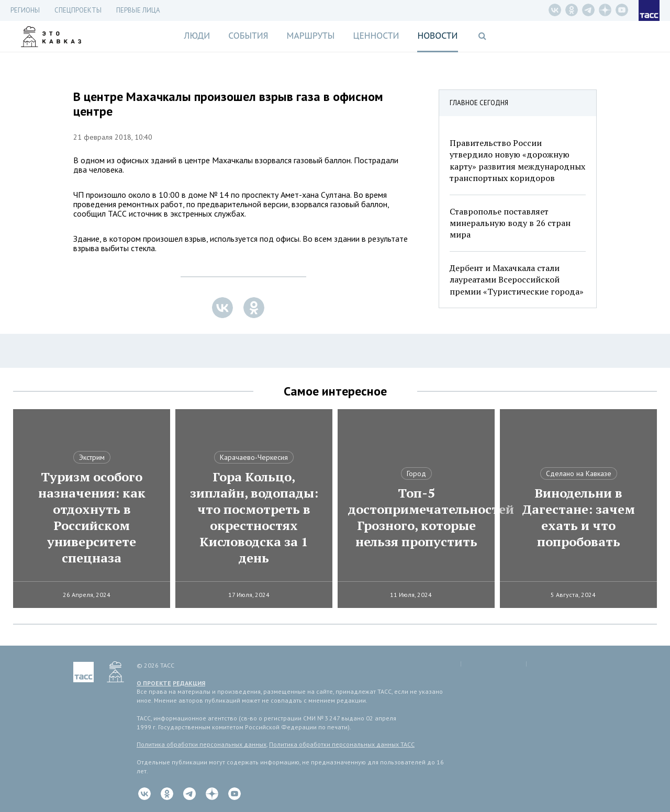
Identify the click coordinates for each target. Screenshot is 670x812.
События (248, 36)
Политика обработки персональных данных (202, 744)
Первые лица (138, 10)
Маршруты (311, 36)
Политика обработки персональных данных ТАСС (342, 744)
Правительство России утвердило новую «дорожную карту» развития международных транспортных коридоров (517, 160)
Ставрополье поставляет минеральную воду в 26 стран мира (510, 223)
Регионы (25, 10)
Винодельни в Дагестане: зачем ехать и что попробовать (578, 517)
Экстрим (92, 457)
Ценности (376, 36)
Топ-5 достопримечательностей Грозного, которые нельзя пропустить (416, 517)
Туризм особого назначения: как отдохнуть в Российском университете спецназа (92, 517)
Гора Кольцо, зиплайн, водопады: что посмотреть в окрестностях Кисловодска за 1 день (254, 517)
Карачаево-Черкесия (254, 457)
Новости (437, 36)
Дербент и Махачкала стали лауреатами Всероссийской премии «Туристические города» (517, 280)
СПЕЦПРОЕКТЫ (78, 10)
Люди (197, 36)
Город (416, 473)
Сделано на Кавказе (579, 473)
